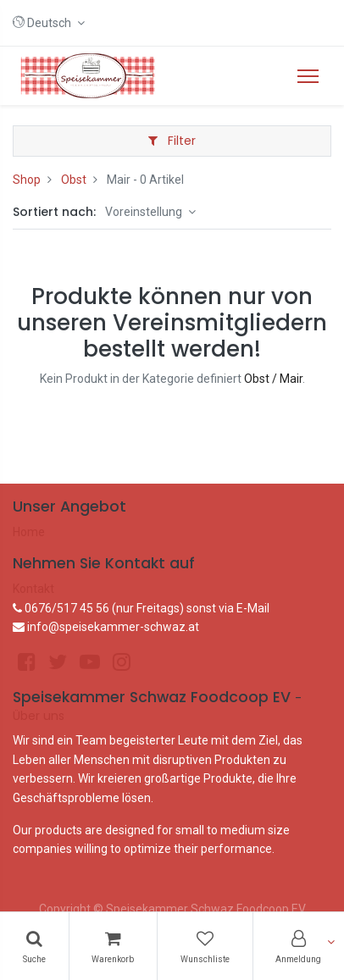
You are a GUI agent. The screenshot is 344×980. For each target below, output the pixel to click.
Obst (74, 180)
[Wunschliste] (205, 946)
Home (29, 532)
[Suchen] (34, 946)
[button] (49, 23)
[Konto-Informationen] (299, 946)
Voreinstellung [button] (145, 212)
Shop (27, 180)
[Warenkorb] (114, 946)
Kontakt (33, 589)
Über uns (39, 716)
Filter (172, 141)
